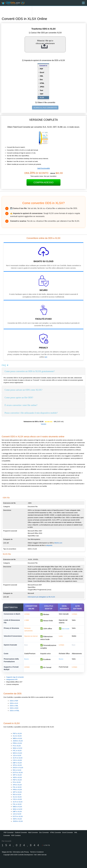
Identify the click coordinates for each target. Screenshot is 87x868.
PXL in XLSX (17, 751)
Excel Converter (68, 832)
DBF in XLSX (17, 763)
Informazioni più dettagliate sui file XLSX (41, 597)
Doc (41, 80)
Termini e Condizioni (37, 852)
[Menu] (83, 3)
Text (41, 90)
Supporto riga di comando (15, 677)
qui (46, 357)
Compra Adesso (43, 182)
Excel (42, 72)
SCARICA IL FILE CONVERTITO (45, 108)
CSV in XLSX (17, 760)
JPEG (42, 87)
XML (42, 76)
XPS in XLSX (17, 765)
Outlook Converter (21, 832)
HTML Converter (56, 832)
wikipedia (49, 545)
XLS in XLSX (17, 736)
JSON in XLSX (18, 741)
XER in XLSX (17, 777)
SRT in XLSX (17, 775)
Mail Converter (33, 832)
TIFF (42, 94)
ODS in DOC (14, 708)
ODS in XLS (14, 703)
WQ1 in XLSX (17, 748)
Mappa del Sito (7, 852)
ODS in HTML (14, 711)
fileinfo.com (58, 543)
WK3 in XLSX (17, 753)
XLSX (42, 97)
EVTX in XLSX (18, 773)
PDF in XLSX (17, 733)
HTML (42, 83)
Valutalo (43, 424)
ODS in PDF (14, 701)
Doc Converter (44, 832)
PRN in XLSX (17, 743)
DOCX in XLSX (18, 768)
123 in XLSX (17, 755)
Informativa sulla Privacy (21, 852)
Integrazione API (12, 679)
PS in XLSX (17, 746)
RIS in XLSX (17, 770)
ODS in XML (14, 706)
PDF (41, 69)
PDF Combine (16, 835)
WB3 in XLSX (17, 738)
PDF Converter (9, 832)
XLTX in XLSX (18, 758)
